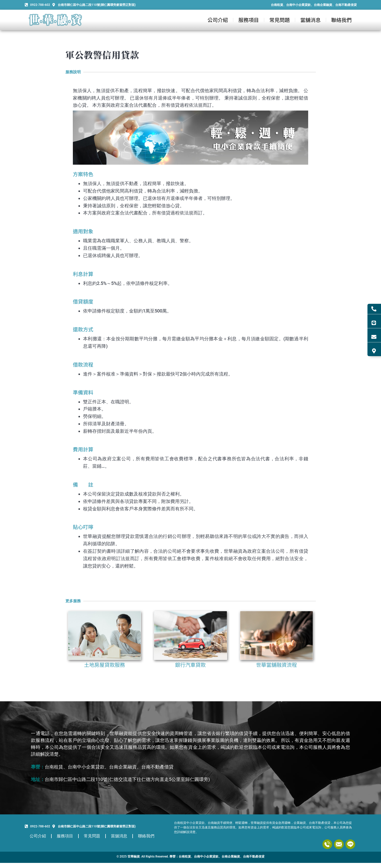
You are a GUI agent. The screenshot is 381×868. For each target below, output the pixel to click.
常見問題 (280, 20)
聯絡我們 (341, 20)
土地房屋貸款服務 (105, 665)
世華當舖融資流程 (276, 665)
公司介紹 (218, 20)
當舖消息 (310, 20)
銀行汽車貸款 (190, 665)
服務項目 (249, 20)
